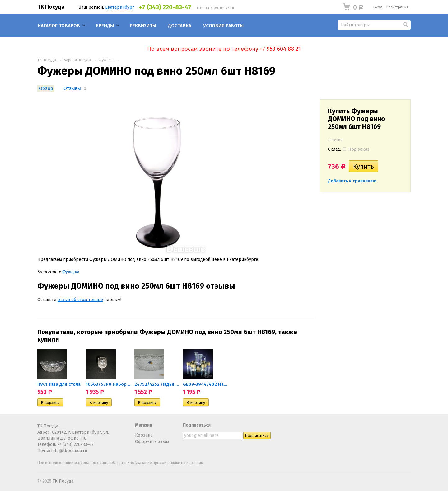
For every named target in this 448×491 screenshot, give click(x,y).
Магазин (144, 425)
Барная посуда (77, 60)
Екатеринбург (120, 7)
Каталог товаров (59, 26)
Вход (378, 7)
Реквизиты (143, 26)
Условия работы (223, 26)
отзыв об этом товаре (80, 300)
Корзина (144, 435)
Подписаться (197, 425)
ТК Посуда (51, 7)
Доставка (180, 26)
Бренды (105, 26)
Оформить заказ (152, 442)
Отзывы (72, 88)
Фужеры (106, 60)
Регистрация (398, 7)
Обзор (46, 88)
